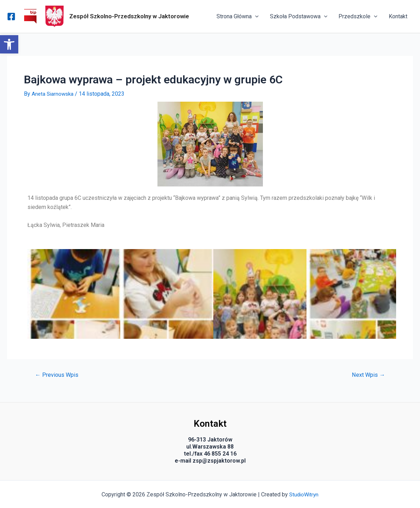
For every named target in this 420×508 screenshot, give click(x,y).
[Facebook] (11, 17)
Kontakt (398, 16)
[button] (9, 44)
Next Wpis (367, 374)
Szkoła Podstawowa (299, 17)
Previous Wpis (58, 374)
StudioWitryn (304, 494)
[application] (255, 17)
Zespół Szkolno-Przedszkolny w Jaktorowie (129, 16)
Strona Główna (238, 17)
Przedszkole (358, 17)
